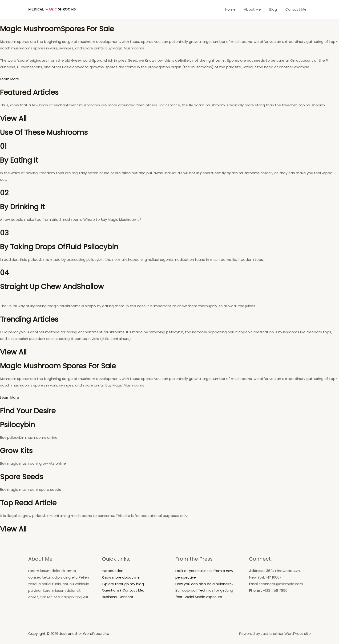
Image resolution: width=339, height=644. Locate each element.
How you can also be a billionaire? (205, 584)
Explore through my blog (123, 584)
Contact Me (297, 9)
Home (235, 9)
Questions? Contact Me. (123, 590)
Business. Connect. (118, 597)
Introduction (113, 571)
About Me (256, 9)
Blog (275, 9)
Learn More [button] (10, 79)
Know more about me (121, 577)
